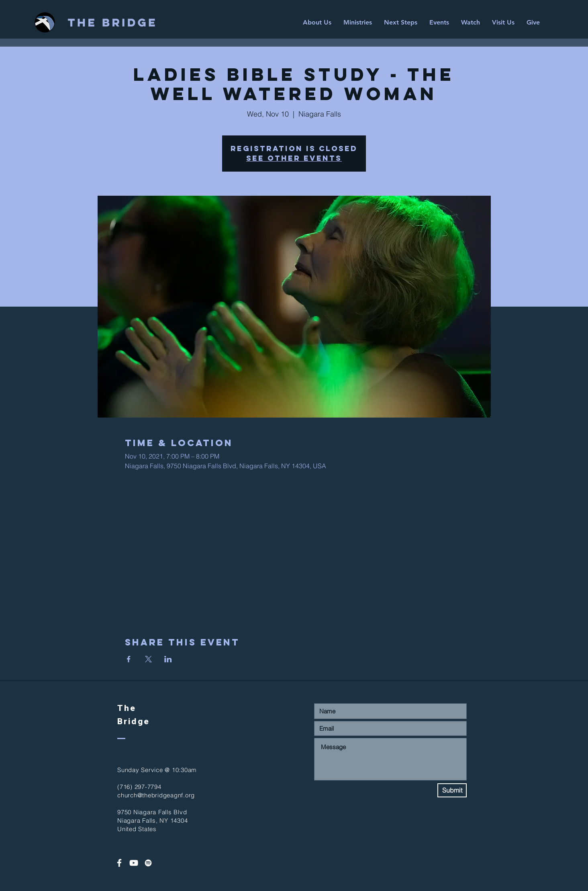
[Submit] (452, 790)
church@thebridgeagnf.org (156, 795)
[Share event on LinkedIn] (168, 659)
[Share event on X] (148, 659)
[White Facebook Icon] (119, 863)
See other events (294, 158)
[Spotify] (148, 863)
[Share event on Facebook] (129, 659)
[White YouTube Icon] (134, 863)
